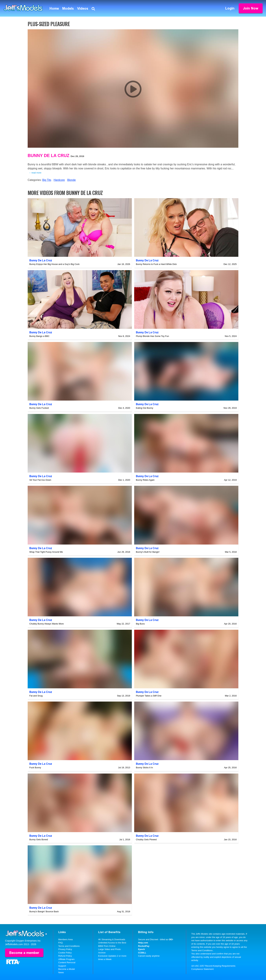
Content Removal (67, 962)
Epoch (141, 949)
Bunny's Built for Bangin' (148, 552)
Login (230, 8)
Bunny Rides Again (145, 480)
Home (54, 8)
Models (68, 8)
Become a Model (67, 969)
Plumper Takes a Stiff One (149, 696)
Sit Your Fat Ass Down (40, 480)
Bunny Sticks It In (144, 768)
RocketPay (144, 946)
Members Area (66, 939)
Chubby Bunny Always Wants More (47, 624)
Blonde (71, 180)
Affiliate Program (66, 959)
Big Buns (140, 624)
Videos (83, 8)
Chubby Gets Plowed (146, 840)
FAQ (61, 943)
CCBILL (142, 953)
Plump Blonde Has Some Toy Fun (152, 336)
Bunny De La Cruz (49, 155)
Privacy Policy (65, 949)
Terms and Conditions (69, 946)
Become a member (24, 953)
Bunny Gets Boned (39, 840)
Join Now (251, 8)
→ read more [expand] (35, 173)
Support (62, 966)
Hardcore (59, 180)
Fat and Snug (36, 696)
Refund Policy (65, 956)
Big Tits (47, 180)
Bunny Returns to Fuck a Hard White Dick (156, 264)
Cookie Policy (65, 953)
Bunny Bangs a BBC (39, 336)
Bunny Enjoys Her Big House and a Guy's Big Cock (54, 264)
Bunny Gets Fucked (39, 408)
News (61, 972)
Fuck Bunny (35, 768)
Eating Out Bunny (145, 408)
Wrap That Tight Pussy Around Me (46, 552)
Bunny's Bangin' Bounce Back (44, 911)
